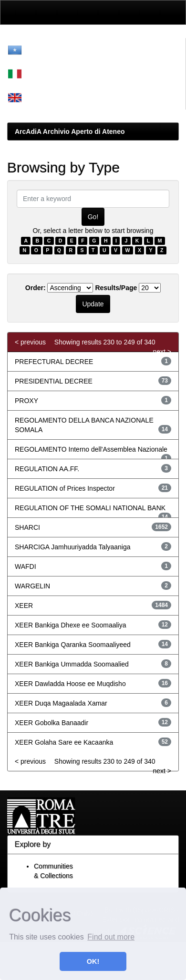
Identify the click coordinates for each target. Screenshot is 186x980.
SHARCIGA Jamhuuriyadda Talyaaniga (73, 547)
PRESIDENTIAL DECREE (54, 381)
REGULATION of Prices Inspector (65, 488)
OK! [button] (93, 961)
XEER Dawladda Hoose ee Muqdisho (70, 684)
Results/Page (116, 288)
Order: (36, 288)
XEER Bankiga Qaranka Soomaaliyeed (73, 645)
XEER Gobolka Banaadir (52, 723)
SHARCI (27, 527)
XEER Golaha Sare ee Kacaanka (64, 742)
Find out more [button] (111, 937)
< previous (30, 342)
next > (162, 352)
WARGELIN (32, 586)
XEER (24, 606)
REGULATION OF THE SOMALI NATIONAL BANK (90, 508)
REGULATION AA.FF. (47, 469)
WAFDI (26, 566)
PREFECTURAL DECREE (54, 362)
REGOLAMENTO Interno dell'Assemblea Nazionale (91, 449)
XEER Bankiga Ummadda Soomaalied (72, 664)
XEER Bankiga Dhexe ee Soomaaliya (70, 625)
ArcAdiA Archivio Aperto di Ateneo (70, 131)
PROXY (26, 401)
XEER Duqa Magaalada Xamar (61, 703)
